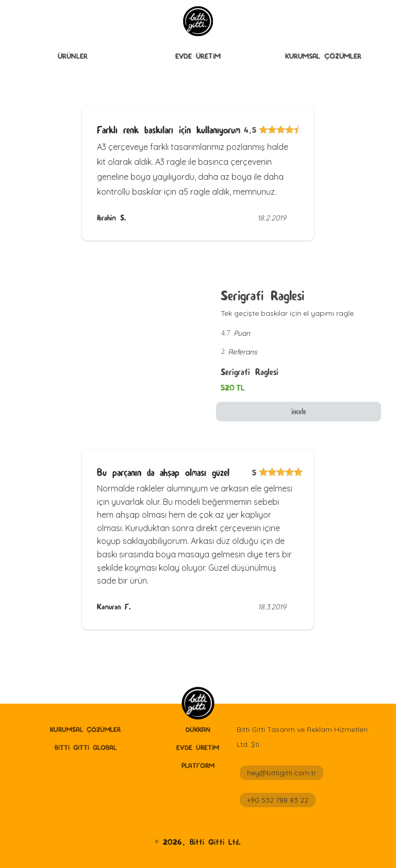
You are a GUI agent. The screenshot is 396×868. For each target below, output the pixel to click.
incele (299, 411)
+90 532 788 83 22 (278, 800)
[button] (73, 57)
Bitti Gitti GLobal (86, 747)
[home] (198, 704)
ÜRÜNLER (73, 56)
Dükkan (198, 729)
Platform (198, 765)
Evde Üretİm (198, 56)
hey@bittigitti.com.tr (282, 773)
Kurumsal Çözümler (323, 56)
